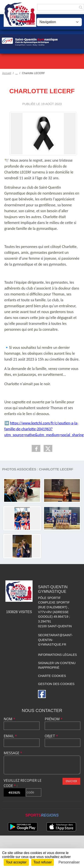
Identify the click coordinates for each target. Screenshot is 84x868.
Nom (9, 719)
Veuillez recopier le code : (23, 783)
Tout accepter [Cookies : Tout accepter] (16, 862)
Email (10, 736)
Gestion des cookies (56, 684)
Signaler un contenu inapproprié (57, 665)
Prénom (54, 719)
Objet (51, 736)
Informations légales (57, 655)
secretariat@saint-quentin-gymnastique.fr (55, 640)
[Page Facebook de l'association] (42, 694)
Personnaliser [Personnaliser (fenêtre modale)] (69, 862)
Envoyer (71, 781)
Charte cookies (52, 676)
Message (13, 753)
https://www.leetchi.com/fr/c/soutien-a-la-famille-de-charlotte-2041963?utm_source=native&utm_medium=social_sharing (44, 429)
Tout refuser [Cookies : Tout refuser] (43, 862)
